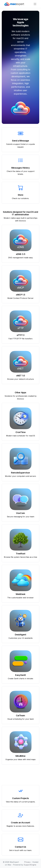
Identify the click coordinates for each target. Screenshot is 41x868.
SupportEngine (30, 865)
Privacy (27, 862)
